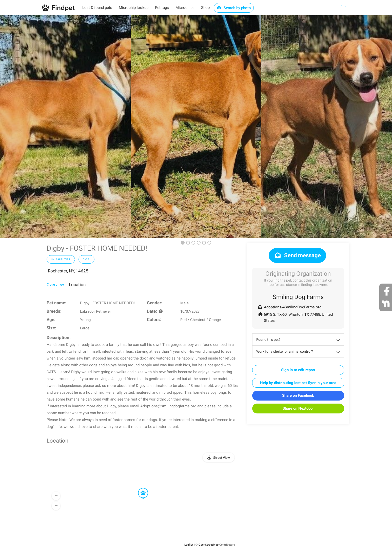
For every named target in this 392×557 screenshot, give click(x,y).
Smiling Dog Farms (298, 297)
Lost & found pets (97, 8)
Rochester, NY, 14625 (68, 271)
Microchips (185, 8)
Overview (55, 285)
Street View (222, 458)
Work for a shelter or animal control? (299, 351)
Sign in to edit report (298, 370)
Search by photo (234, 8)
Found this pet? (299, 340)
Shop (205, 8)
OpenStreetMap (209, 545)
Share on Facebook (298, 395)
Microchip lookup (134, 8)
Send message (297, 255)
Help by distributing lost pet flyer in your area (298, 383)
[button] (140, 488)
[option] (65, 127)
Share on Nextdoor (298, 408)
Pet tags (162, 8)
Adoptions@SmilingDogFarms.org (293, 307)
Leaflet (189, 545)
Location (77, 285)
